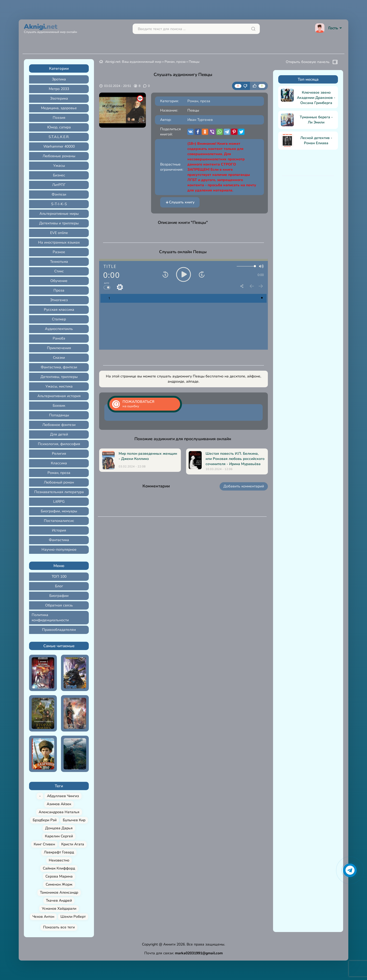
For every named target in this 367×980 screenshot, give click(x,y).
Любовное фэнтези (59, 425)
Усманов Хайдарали (59, 909)
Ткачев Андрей (59, 900)
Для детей (59, 434)
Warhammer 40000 (59, 146)
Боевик (59, 406)
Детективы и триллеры (59, 223)
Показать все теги (59, 927)
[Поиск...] (196, 29)
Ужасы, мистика (59, 386)
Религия (59, 454)
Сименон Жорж (59, 884)
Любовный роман (59, 482)
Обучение (59, 281)
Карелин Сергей (59, 836)
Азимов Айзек (59, 804)
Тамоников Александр (59, 892)
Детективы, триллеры (59, 377)
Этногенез (59, 300)
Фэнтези (59, 194)
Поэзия (59, 118)
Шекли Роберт (73, 917)
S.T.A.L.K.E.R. (59, 137)
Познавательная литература (59, 492)
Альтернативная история (59, 396)
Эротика (59, 79)
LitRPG (59, 502)
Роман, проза (59, 473)
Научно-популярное (59, 550)
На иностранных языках (59, 242)
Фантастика (59, 540)
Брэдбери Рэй (45, 820)
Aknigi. (50, 28)
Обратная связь (59, 605)
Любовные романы (59, 156)
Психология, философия (59, 444)
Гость (329, 28)
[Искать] (253, 29)
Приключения (59, 348)
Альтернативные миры (59, 214)
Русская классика (59, 310)
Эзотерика (59, 98)
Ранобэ (59, 338)
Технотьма (59, 262)
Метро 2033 (59, 89)
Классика (59, 463)
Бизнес (59, 175)
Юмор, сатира (59, 127)
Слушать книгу (180, 202)
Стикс (59, 271)
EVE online (59, 233)
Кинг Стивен (44, 844)
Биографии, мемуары (59, 511)
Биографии (59, 596)
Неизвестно (59, 860)
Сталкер (59, 319)
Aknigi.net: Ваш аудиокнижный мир (133, 62)
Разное (59, 252)
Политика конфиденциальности (50, 617)
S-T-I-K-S (59, 204)
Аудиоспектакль (59, 329)
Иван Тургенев (200, 120)
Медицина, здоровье (59, 108)
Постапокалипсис (59, 521)
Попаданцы (59, 415)
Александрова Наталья (59, 812)
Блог (59, 586)
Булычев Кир (74, 820)
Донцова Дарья (59, 828)
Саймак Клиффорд (59, 868)
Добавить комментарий (244, 486)
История (59, 530)
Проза (59, 290)
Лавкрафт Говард (59, 852)
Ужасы (59, 166)
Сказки (59, 358)
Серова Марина (59, 876)
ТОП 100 (59, 577)
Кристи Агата (73, 844)
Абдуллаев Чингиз (63, 796)
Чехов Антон (43, 917)
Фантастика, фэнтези (59, 367)
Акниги (169, 944)
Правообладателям (59, 630)
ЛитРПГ (59, 185)
